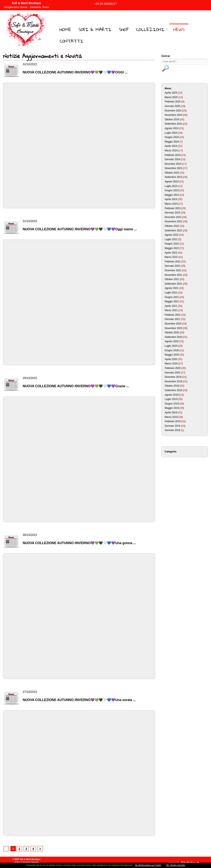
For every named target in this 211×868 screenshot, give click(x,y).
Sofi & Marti (95, 29)
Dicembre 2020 (173, 324)
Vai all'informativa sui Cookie (148, 865)
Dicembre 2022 (173, 217)
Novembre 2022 (173, 221)
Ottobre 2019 (172, 386)
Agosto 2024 (172, 128)
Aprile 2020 (171, 359)
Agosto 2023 (172, 182)
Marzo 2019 (171, 417)
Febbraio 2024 (173, 155)
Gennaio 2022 (172, 266)
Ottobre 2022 (172, 226)
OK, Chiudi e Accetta (175, 865)
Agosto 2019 (172, 395)
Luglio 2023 (171, 186)
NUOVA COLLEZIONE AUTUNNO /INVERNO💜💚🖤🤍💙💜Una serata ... (79, 700)
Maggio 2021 (172, 301)
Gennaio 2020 (172, 373)
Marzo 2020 (171, 364)
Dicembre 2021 (173, 270)
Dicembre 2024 (173, 111)
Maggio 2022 (172, 248)
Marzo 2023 (171, 204)
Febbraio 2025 (173, 102)
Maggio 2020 (172, 355)
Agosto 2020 (172, 341)
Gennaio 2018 (172, 430)
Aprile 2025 (171, 93)
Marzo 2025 (171, 97)
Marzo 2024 (171, 151)
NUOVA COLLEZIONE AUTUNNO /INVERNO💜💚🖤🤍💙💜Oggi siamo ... (80, 229)
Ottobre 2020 (172, 333)
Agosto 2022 (172, 235)
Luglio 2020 (171, 346)
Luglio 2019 (171, 399)
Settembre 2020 (173, 337)
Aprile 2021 (171, 306)
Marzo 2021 (171, 310)
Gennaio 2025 (172, 106)
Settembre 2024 (173, 124)
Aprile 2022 (171, 253)
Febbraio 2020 (173, 368)
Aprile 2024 (171, 146)
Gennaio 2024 (172, 159)
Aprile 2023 (171, 199)
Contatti (72, 41)
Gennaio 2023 (172, 213)
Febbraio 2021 (173, 315)
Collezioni (150, 29)
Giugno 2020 (172, 350)
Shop (124, 29)
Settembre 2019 (173, 390)
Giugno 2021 (172, 297)
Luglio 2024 (171, 133)
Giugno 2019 (172, 404)
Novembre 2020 (173, 328)
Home (65, 29)
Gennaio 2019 (172, 426)
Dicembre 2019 (173, 377)
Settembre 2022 (173, 231)
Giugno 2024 (172, 137)
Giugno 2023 (172, 190)
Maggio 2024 (172, 142)
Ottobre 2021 (172, 279)
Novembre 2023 (173, 168)
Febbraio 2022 (173, 262)
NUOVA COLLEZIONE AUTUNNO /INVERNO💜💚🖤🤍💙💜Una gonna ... (79, 543)
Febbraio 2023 (173, 208)
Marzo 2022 (171, 257)
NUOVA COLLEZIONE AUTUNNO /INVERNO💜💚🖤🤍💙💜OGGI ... (75, 72)
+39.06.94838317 (105, 4)
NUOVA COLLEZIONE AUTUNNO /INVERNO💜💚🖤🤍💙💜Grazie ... (76, 386)
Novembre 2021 (173, 275)
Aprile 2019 (171, 413)
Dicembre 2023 (173, 164)
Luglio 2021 (171, 293)
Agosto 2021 (172, 288)
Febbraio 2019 (173, 421)
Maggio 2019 (172, 408)
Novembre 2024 (173, 115)
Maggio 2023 (172, 195)
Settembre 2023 (173, 177)
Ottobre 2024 (172, 119)
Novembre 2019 (173, 381)
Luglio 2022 (171, 239)
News (179, 29)
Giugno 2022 (172, 244)
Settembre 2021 (173, 284)
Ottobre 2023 (172, 173)
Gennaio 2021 (172, 319)
